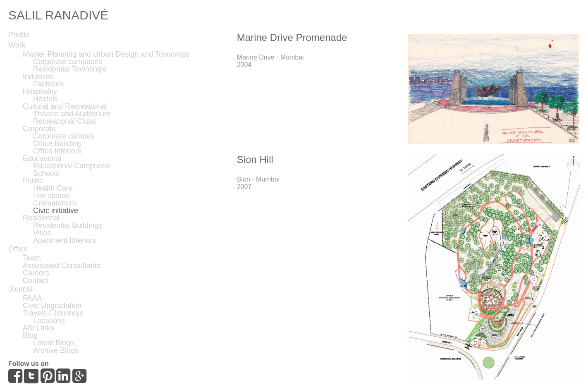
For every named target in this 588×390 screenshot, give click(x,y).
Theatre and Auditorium (72, 114)
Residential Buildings (68, 225)
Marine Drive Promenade (292, 37)
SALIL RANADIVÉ (58, 15)
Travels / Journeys (53, 313)
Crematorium (55, 203)
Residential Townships (70, 69)
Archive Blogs (56, 350)
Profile (19, 35)
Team (32, 258)
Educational (42, 158)
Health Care (53, 188)
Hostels (45, 99)
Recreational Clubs (65, 121)
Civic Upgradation (52, 306)
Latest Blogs (54, 343)
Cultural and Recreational (65, 106)
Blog (30, 335)
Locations (49, 321)
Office (18, 249)
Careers (36, 273)
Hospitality (40, 91)
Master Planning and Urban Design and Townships (106, 54)
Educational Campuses (71, 166)
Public (33, 181)
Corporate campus (64, 136)
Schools (46, 173)
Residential (41, 218)
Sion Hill (255, 159)
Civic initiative (56, 211)
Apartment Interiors (65, 240)
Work (17, 45)
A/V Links (38, 328)
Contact (36, 280)
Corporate (39, 129)
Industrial (38, 77)
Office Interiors (57, 151)
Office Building (57, 144)
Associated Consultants (62, 266)
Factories (48, 84)
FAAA (32, 298)
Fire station (51, 196)
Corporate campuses (68, 62)
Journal (20, 289)
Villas (42, 233)
